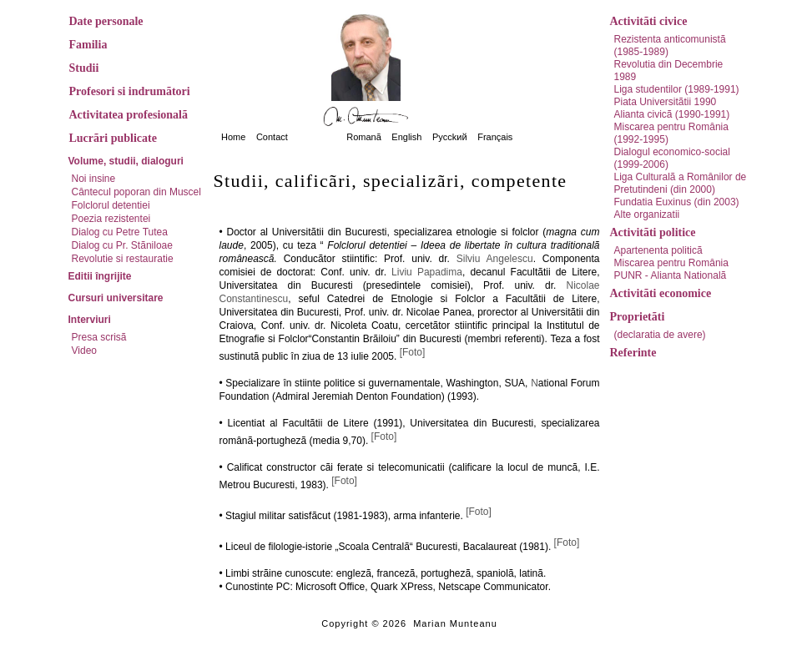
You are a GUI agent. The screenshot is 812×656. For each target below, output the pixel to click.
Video (84, 351)
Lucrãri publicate (113, 138)
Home (233, 137)
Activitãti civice (649, 21)
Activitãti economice (661, 293)
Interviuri (90, 320)
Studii (84, 68)
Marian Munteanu (455, 623)
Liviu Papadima (427, 272)
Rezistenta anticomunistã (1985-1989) (670, 45)
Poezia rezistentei (111, 219)
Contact (272, 137)
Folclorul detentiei (111, 205)
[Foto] (413, 352)
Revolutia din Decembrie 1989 (669, 71)
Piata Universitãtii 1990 (666, 102)
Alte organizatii (647, 214)
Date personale (106, 21)
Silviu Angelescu (495, 259)
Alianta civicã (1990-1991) (672, 114)
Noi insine (94, 179)
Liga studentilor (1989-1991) (677, 89)
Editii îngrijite (100, 276)
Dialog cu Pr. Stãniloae (122, 245)
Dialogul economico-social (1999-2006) (672, 158)
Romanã (364, 137)
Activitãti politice (653, 232)
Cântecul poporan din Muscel (136, 192)
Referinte (633, 353)
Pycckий (450, 137)
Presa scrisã (99, 337)
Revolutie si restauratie (123, 259)
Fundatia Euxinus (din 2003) (677, 202)
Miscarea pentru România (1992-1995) (671, 133)
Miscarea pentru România (671, 263)
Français (495, 137)
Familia (88, 45)
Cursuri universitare (116, 298)
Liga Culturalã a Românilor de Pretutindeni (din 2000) (681, 183)
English (406, 137)
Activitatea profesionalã (129, 115)
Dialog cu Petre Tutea (120, 232)
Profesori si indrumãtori (130, 91)
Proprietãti (638, 317)
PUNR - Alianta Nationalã (671, 275)
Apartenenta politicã (658, 250)
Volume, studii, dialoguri (126, 161)
